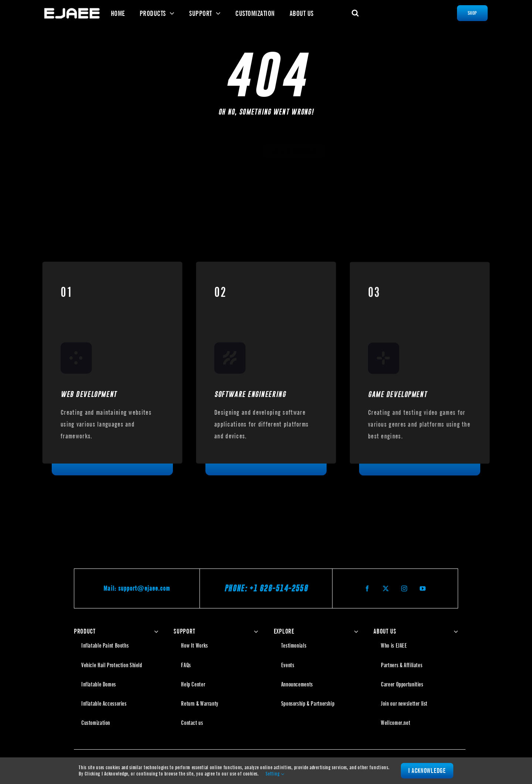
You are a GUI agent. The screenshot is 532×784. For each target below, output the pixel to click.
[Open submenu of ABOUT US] (454, 631)
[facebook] (368, 588)
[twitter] (386, 588)
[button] (355, 13)
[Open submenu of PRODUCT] (155, 631)
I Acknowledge (427, 771)
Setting (275, 774)
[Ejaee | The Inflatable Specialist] (72, 11)
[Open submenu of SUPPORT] (254, 631)
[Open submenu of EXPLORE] (354, 631)
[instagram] (405, 588)
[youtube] (423, 588)
